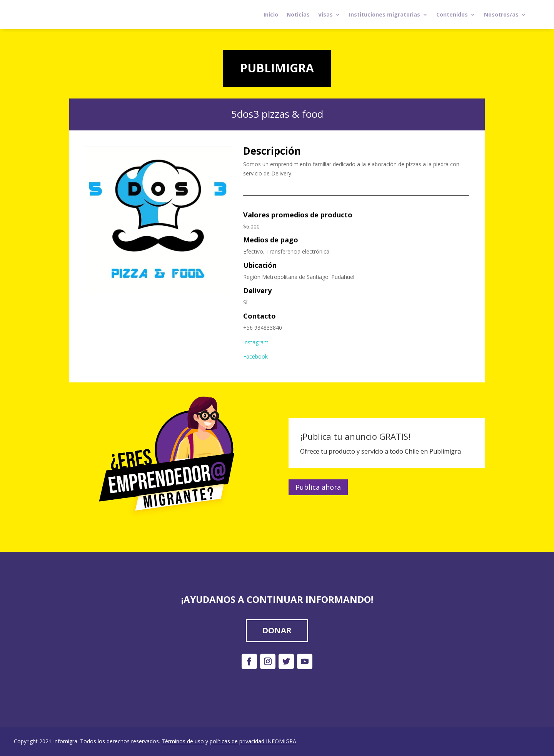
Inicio (271, 14)
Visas (325, 14)
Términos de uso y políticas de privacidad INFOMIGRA (229, 741)
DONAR (277, 630)
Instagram (256, 342)
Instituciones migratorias (385, 14)
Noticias (298, 14)
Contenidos (452, 14)
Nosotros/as (501, 14)
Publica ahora (318, 487)
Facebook (255, 356)
